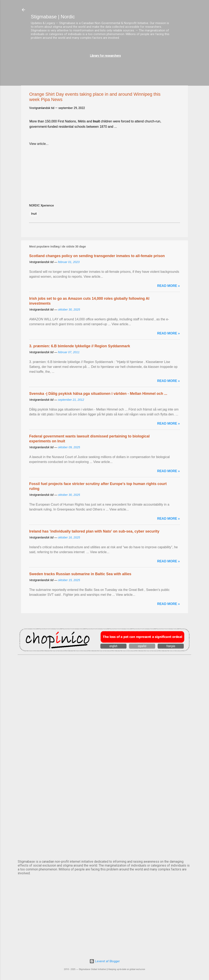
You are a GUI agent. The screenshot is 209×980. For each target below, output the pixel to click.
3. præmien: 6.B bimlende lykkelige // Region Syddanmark (80, 346)
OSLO (104, 807)
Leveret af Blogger (105, 961)
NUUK (104, 773)
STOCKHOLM (104, 841)
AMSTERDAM (104, 672)
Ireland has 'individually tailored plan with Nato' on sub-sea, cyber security (94, 531)
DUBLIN (104, 706)
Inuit (34, 214)
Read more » (168, 286)
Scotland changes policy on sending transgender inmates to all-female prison (97, 256)
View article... (39, 144)
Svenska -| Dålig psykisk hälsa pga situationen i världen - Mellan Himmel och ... (98, 394)
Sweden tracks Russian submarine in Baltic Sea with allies (80, 574)
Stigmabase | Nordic (53, 17)
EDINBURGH (104, 739)
